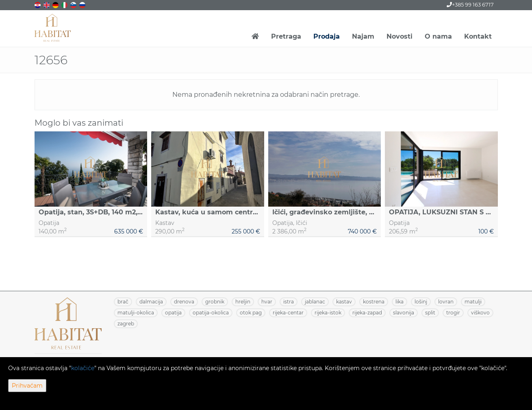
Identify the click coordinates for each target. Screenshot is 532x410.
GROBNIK (215, 302)
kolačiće (83, 368)
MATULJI (473, 302)
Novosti (400, 36)
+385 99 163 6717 (470, 4)
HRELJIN (243, 302)
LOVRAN (446, 302)
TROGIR (453, 313)
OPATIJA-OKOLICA (211, 313)
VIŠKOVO (480, 313)
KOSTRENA (374, 302)
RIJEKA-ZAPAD (367, 313)
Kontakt (478, 36)
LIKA (400, 302)
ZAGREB (126, 324)
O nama (438, 36)
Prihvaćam (27, 386)
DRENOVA (184, 302)
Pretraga (286, 36)
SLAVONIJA (404, 313)
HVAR (267, 302)
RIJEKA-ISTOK (328, 313)
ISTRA (289, 302)
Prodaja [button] (327, 36)
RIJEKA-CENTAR (288, 313)
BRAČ (123, 302)
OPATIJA (173, 313)
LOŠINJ (421, 302)
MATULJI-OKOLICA (136, 313)
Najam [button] (363, 36)
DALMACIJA (151, 302)
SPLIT (430, 313)
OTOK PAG (251, 313)
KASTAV (344, 302)
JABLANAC (315, 302)
